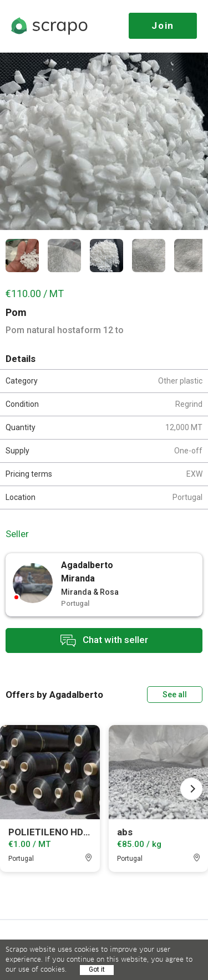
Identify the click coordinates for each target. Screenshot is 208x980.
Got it (97, 969)
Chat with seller (104, 640)
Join (163, 25)
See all (175, 695)
